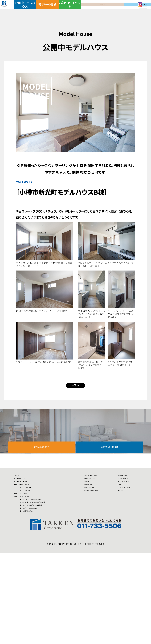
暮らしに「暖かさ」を (42, 526)
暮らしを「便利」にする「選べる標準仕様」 (50, 579)
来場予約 (87, 9)
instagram (125, 538)
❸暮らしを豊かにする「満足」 (32, 547)
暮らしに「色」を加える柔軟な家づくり (50, 591)
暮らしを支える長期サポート (47, 600)
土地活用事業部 (129, 498)
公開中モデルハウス (32, 9)
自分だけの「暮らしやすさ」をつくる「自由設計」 (50, 568)
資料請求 (105, 9)
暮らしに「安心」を (40, 533)
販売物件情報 (51, 9)
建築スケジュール (96, 535)
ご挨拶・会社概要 (129, 505)
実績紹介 (90, 521)
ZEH (121, 519)
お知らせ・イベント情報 (96, 501)
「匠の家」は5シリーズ (27, 505)
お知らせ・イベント (69, 9)
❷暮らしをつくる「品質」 (29, 540)
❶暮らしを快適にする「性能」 (32, 519)
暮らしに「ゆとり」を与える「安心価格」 (51, 556)
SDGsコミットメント (131, 512)
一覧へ (75, 389)
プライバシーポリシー (131, 528)
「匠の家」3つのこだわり (29, 512)
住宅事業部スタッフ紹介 (96, 544)
